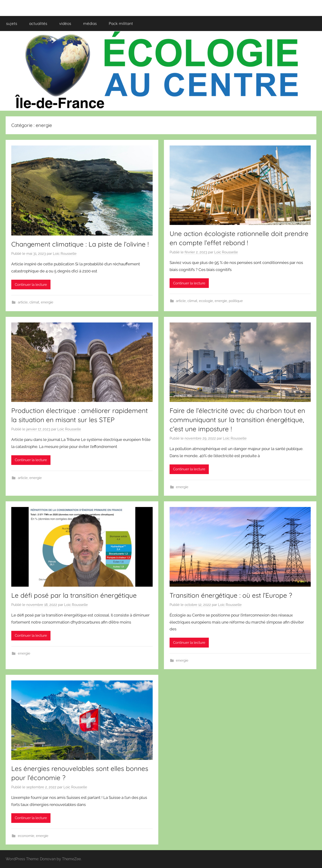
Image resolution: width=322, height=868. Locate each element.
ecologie (206, 301)
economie (26, 836)
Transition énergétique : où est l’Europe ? (231, 595)
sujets (12, 23)
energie (47, 302)
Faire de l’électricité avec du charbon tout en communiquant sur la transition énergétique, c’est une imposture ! (237, 420)
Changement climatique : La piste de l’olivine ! (80, 244)
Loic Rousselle (65, 254)
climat (34, 302)
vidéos (65, 23)
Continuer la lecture (31, 285)
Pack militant (121, 23)
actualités (38, 23)
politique (236, 301)
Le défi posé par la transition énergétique (74, 595)
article (23, 302)
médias (90, 23)
